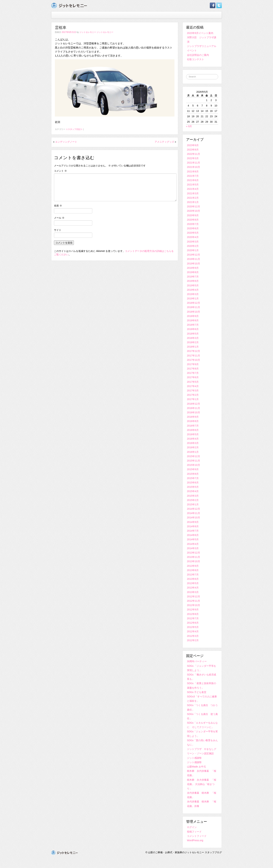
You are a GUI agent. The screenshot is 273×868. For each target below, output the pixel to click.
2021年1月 (193, 202)
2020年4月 (193, 237)
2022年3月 (193, 158)
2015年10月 (194, 465)
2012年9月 (193, 610)
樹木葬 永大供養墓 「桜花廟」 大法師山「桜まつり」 (202, 784)
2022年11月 (194, 154)
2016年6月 (193, 430)
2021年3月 (193, 193)
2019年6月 (193, 281)
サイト (58, 230)
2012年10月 (194, 605)
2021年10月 (194, 167)
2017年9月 (193, 364)
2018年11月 (194, 307)
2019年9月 (193, 268)
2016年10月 (194, 412)
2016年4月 (193, 439)
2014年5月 (193, 539)
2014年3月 (193, 548)
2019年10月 (194, 264)
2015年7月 (193, 478)
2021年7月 (193, 176)
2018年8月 (193, 320)
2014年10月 (194, 517)
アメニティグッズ (164, 142)
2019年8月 (193, 272)
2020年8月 (193, 220)
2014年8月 (193, 526)
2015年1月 (193, 504)
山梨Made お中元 (196, 767)
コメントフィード (197, 836)
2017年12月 (194, 351)
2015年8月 (193, 474)
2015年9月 (193, 469)
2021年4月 (193, 189)
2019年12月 (194, 255)
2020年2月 (193, 246)
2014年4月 (193, 544)
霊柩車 (61, 28)
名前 (58, 206)
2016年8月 (193, 421)
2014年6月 (193, 535)
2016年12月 (194, 404)
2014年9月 (193, 522)
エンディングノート (66, 142)
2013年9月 (193, 566)
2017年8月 (193, 369)
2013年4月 (193, 588)
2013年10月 (194, 561)
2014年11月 (194, 513)
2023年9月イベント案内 (200, 33)
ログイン (192, 827)
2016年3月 (193, 443)
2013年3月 (193, 592)
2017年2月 (193, 395)
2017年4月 (193, 386)
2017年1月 (193, 399)
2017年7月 (193, 373)
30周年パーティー (197, 661)
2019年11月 (194, 259)
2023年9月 (193, 145)
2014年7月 (193, 531)
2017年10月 (194, 360)
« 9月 (189, 126)
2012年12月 (194, 596)
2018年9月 (193, 316)
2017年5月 (193, 382)
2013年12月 (194, 553)
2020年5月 (193, 233)
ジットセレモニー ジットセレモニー (96, 32)
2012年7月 (193, 618)
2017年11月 (194, 356)
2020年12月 (194, 206)
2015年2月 (193, 500)
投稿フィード (194, 832)
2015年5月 (193, 487)
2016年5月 (193, 434)
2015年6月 (193, 483)
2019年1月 (193, 298)
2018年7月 (193, 325)
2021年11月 (194, 163)
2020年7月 (193, 224)
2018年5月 (193, 334)
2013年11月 (194, 557)
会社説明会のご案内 (198, 55)
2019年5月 (193, 285)
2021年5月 (193, 185)
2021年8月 (193, 172)
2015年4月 (193, 491)
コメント (60, 171)
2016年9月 (193, 417)
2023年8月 (193, 150)
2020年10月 (194, 211)
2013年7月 (193, 575)
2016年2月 (193, 447)
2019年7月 (193, 277)
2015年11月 (194, 461)
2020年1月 (193, 250)
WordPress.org (195, 840)
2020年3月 (193, 242)
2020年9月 (193, 215)
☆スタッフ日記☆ (74, 129)
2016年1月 (193, 452)
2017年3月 (193, 391)
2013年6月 (193, 579)
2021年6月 (193, 180)
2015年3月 (193, 496)
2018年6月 (193, 329)
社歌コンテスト (196, 59)
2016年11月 (194, 408)
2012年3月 (193, 636)
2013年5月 (193, 583)
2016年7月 (193, 426)
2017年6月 (193, 377)
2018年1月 (193, 347)
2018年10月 (194, 312)
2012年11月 (194, 601)
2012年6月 (193, 623)
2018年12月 (194, 303)
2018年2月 (193, 342)
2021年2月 (193, 198)
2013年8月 (193, 570)
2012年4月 (193, 631)
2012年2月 (193, 640)
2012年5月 (193, 627)
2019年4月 (193, 290)
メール (59, 218)
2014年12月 (194, 509)
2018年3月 (193, 338)
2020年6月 (193, 228)
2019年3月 (193, 294)
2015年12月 (194, 456)
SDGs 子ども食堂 (197, 692)
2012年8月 (193, 614)
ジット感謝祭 (194, 758)
